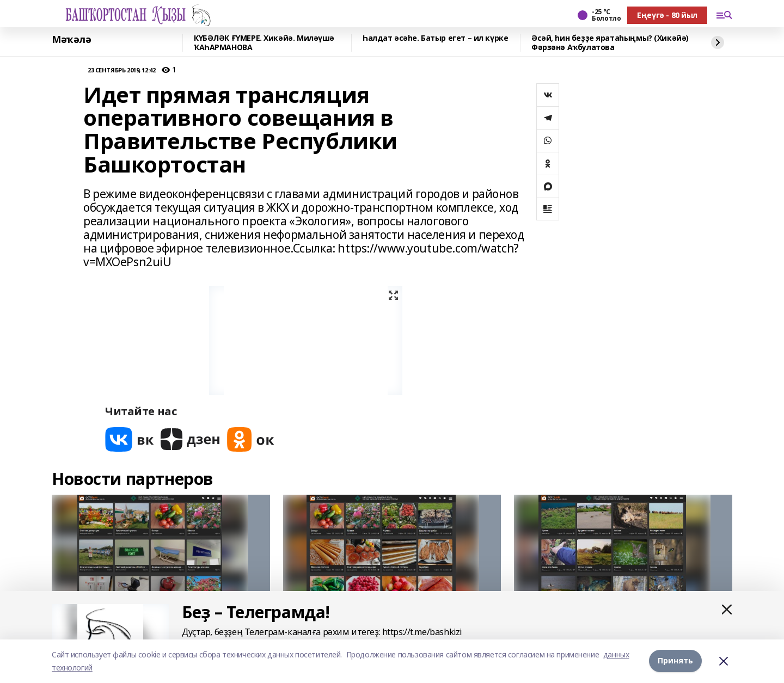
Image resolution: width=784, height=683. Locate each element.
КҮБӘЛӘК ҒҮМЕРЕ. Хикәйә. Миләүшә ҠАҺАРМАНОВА (264, 43)
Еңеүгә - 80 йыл (667, 15)
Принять (675, 661)
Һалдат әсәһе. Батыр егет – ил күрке (435, 38)
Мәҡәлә (71, 40)
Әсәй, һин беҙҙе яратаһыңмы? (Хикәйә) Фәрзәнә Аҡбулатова (610, 43)
